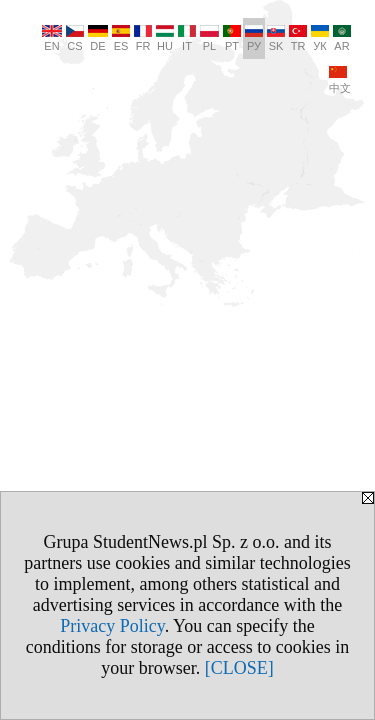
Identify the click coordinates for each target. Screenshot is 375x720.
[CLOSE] (239, 668)
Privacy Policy (112, 626)
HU (165, 38)
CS (75, 38)
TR (298, 38)
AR (342, 38)
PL (209, 38)
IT (187, 38)
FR (143, 38)
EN (52, 38)
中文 (340, 80)
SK (276, 38)
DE (98, 38)
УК (320, 38)
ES (121, 38)
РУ (254, 38)
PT (232, 38)
